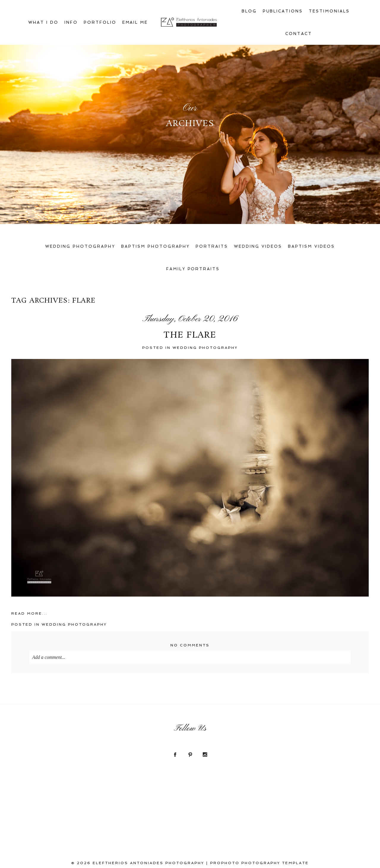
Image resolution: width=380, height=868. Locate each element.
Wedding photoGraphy (205, 348)
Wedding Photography (80, 246)
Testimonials (329, 11)
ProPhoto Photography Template (259, 863)
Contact (299, 34)
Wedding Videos (258, 246)
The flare (190, 336)
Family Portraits (193, 269)
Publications (283, 11)
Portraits (212, 246)
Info (71, 22)
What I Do (43, 22)
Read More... (29, 613)
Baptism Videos (311, 246)
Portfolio (100, 22)
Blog (249, 11)
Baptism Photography (156, 246)
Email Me (135, 22)
